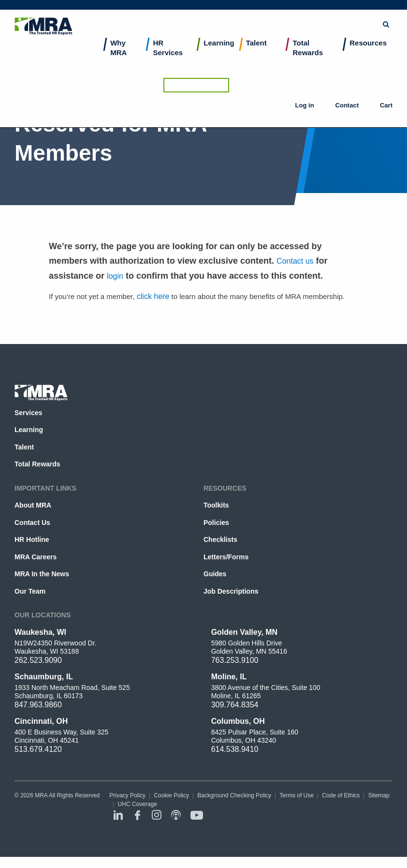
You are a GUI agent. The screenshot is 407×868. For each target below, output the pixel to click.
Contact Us (32, 523)
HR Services (168, 58)
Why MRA (118, 58)
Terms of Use (297, 795)
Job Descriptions (231, 591)
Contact (347, 39)
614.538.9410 (235, 749)
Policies (216, 523)
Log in (312, 39)
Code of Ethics (341, 795)
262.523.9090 (38, 660)
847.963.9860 (38, 705)
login (115, 276)
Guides (215, 574)
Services (29, 413)
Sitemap (379, 795)
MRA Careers (36, 557)
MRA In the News (42, 574)
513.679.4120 (38, 749)
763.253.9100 (235, 660)
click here (153, 296)
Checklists (220, 539)
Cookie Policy (171, 795)
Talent (256, 53)
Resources (368, 53)
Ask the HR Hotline (360, 12)
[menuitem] (126, 65)
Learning (219, 53)
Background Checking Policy (234, 795)
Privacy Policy (127, 795)
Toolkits (216, 505)
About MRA (33, 505)
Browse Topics (280, 12)
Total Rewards (308, 58)
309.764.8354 (235, 705)
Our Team (30, 591)
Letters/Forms (226, 557)
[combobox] (178, 12)
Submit (229, 12)
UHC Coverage (138, 804)
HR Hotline (32, 539)
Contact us (295, 261)
